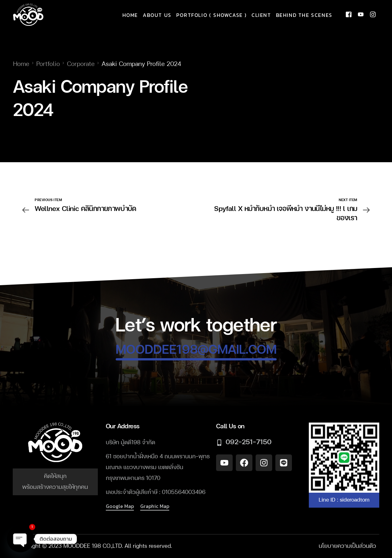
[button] (120, 506)
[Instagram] (373, 15)
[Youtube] (361, 15)
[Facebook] (349, 15)
